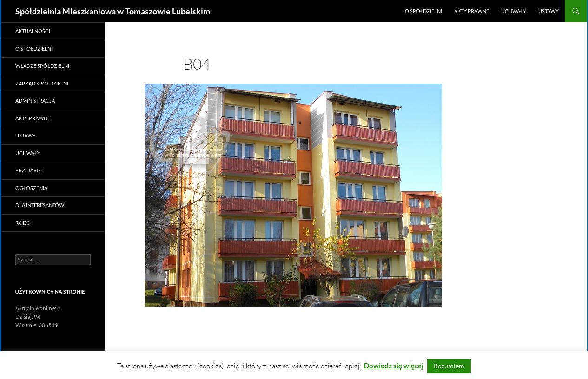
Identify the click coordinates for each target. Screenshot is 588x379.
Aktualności (33, 31)
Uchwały (514, 11)
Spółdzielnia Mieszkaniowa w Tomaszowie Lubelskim (113, 11)
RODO (23, 223)
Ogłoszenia (31, 188)
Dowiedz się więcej (394, 366)
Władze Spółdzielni (42, 66)
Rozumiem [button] (449, 366)
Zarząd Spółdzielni (42, 83)
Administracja (35, 101)
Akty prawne (472, 11)
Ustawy (548, 11)
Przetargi (29, 170)
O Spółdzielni (423, 11)
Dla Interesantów (40, 205)
